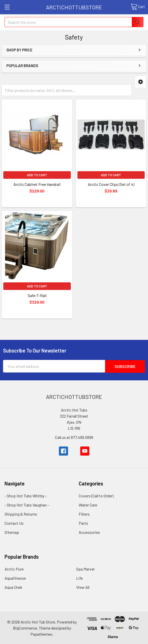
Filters (84, 514)
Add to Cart (37, 175)
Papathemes (41, 634)
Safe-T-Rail (37, 295)
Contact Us (14, 523)
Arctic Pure (14, 569)
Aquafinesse (15, 578)
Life (79, 578)
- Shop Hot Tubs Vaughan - (27, 505)
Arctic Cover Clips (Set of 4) (111, 184)
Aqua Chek (13, 587)
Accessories (89, 532)
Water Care (88, 505)
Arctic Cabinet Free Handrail (37, 184)
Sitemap (12, 532)
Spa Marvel (85, 569)
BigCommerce (25, 628)
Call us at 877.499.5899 (74, 437)
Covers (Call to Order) (96, 495)
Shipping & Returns (21, 514)
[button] (141, 82)
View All (83, 587)
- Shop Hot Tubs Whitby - (26, 495)
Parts (83, 523)
